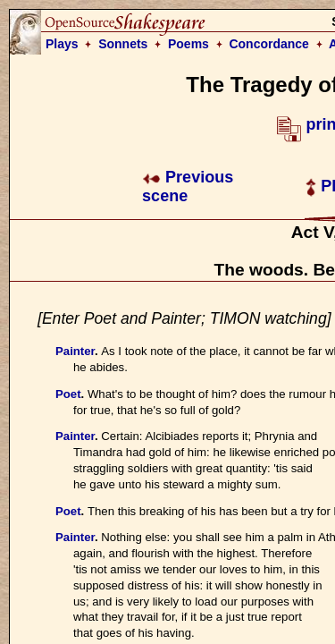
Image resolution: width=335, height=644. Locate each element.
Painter (75, 351)
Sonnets (123, 44)
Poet (68, 394)
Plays (62, 44)
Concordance (268, 44)
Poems (188, 44)
